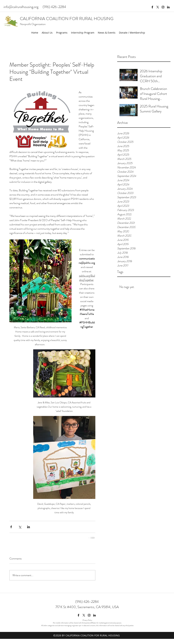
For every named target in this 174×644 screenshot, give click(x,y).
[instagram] (163, 7)
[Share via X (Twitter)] (20, 527)
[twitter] (158, 7)
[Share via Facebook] (11, 527)
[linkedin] (168, 7)
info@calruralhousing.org (21, 7)
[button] (47, 33)
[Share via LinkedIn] (28, 527)
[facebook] (152, 7)
